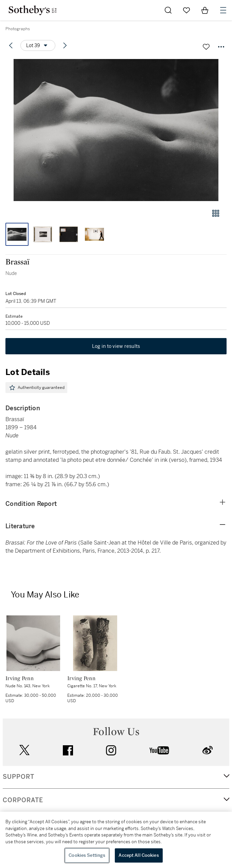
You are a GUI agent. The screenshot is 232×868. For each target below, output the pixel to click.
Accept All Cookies (139, 855)
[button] (116, 130)
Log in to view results (116, 346)
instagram (111, 750)
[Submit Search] (168, 10)
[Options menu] (38, 45)
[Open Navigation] (223, 10)
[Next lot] (65, 45)
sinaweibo (208, 750)
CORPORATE (23, 800)
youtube (159, 750)
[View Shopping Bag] (205, 10)
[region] (116, 840)
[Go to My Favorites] (186, 10)
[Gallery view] (216, 213)
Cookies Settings (87, 855)
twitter (24, 750)
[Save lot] (206, 47)
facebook (68, 750)
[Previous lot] (11, 45)
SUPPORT (19, 777)
